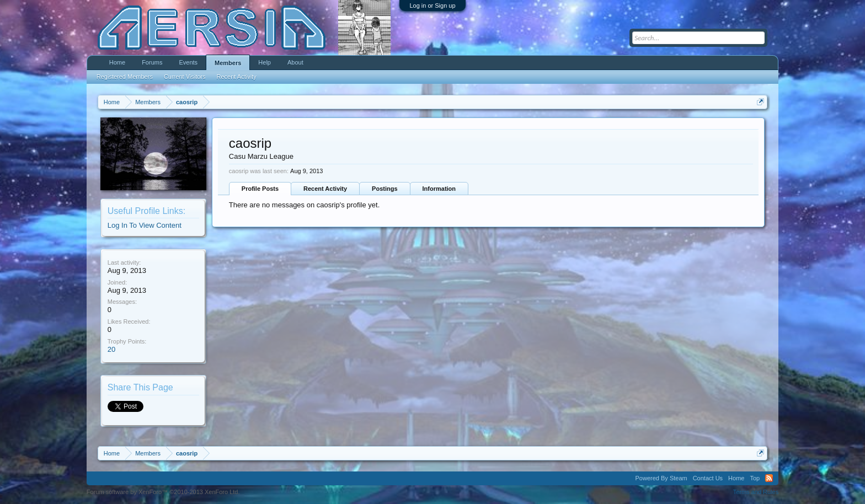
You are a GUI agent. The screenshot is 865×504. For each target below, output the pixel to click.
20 (111, 349)
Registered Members (125, 77)
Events (188, 62)
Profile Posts (260, 189)
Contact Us (708, 478)
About (295, 62)
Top (755, 478)
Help (265, 62)
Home (117, 62)
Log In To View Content (145, 225)
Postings (385, 189)
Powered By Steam (661, 478)
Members (228, 63)
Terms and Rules (756, 492)
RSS (769, 478)
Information (439, 189)
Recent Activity (325, 189)
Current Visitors (185, 77)
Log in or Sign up (432, 6)
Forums (152, 62)
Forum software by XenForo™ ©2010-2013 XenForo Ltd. (163, 492)
